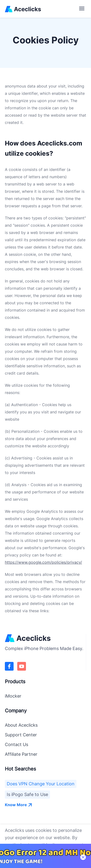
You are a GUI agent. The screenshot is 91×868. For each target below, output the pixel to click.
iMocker (13, 696)
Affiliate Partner (21, 754)
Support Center (21, 735)
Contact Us (17, 744)
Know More (18, 805)
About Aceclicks (21, 725)
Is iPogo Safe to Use (27, 794)
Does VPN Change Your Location (41, 784)
